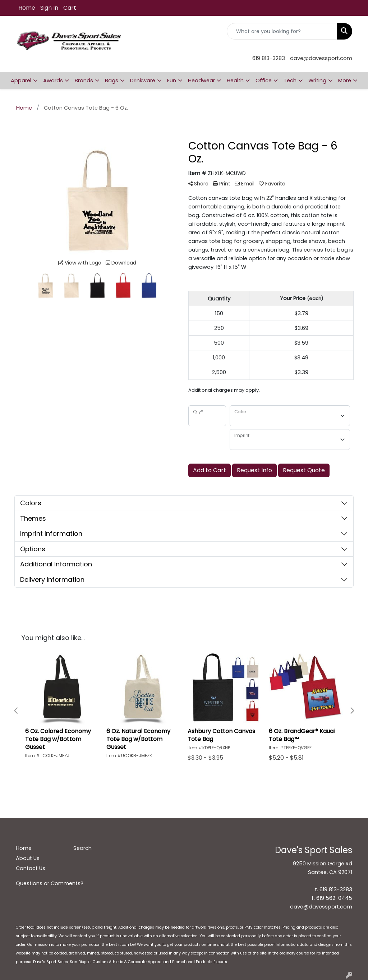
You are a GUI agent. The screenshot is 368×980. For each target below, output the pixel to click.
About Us (28, 858)
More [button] (345, 80)
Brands (84, 80)
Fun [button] (172, 80)
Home (27, 8)
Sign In (49, 8)
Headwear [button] (201, 80)
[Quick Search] (282, 31)
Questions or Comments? (50, 883)
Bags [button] (112, 80)
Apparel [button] (21, 80)
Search (82, 848)
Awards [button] (53, 80)
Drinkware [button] (143, 80)
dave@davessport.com (321, 58)
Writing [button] (317, 80)
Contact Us (31, 868)
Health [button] (235, 80)
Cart (70, 8)
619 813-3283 (269, 58)
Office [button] (264, 80)
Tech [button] (290, 80)
